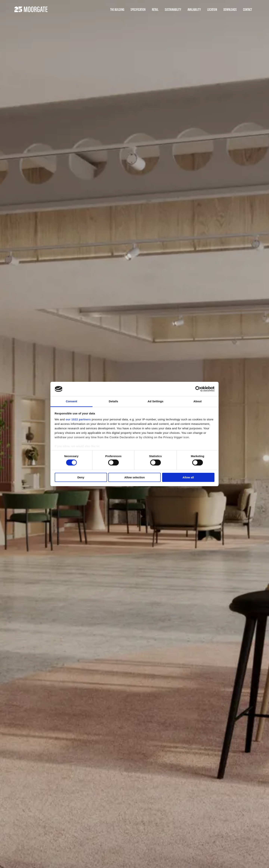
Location (212, 9)
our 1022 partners (78, 419)
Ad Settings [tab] (155, 401)
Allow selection (134, 477)
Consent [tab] (71, 401)
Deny (81, 477)
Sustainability (173, 9)
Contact (248, 9)
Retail (155, 9)
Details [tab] (114, 401)
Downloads (230, 9)
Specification (138, 9)
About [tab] (198, 401)
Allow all (188, 477)
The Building (117, 9)
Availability (194, 9)
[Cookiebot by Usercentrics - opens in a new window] (198, 389)
